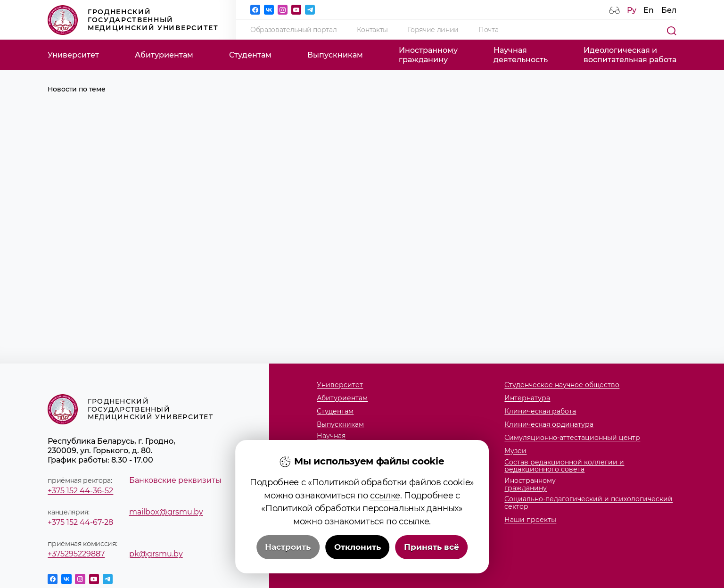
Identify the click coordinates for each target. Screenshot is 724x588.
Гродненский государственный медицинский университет (133, 20)
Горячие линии (433, 30)
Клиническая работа (540, 411)
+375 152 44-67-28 (80, 522)
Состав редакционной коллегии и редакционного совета (564, 466)
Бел (669, 10)
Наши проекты (530, 520)
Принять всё (432, 565)
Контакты (372, 30)
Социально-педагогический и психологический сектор (588, 503)
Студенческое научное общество (562, 385)
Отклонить (358, 565)
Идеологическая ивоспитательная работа (630, 55)
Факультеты (337, 456)
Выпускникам (335, 55)
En (649, 10)
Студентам (250, 55)
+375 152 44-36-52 (80, 490)
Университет (73, 55)
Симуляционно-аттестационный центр (572, 438)
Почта (488, 30)
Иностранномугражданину (428, 55)
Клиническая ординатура (549, 425)
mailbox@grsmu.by (166, 512)
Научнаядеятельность (521, 55)
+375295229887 (76, 554)
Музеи (515, 451)
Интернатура (527, 398)
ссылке (385, 514)
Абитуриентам (164, 55)
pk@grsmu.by (156, 554)
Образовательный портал (294, 30)
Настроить (288, 565)
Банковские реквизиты (175, 480)
